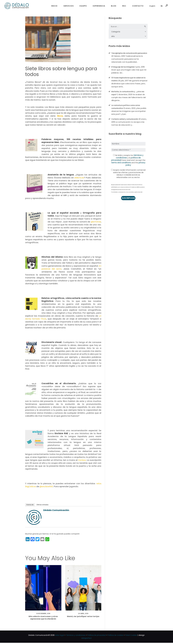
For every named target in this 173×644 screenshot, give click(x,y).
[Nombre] (128, 147)
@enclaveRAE (48, 486)
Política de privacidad (97, 636)
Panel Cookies (133, 636)
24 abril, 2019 (83, 614)
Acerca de (30, 505)
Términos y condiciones (75, 636)
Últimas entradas (42, 505)
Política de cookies (117, 636)
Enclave (82, 460)
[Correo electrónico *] (128, 152)
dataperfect (87, 639)
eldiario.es (79, 178)
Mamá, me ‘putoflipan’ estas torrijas (83, 619)
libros (60, 116)
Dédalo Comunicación (56, 510)
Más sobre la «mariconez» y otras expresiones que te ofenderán (43, 619)
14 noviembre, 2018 (43, 614)
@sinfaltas (95, 222)
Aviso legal (57, 636)
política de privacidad (135, 160)
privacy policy (137, 165)
